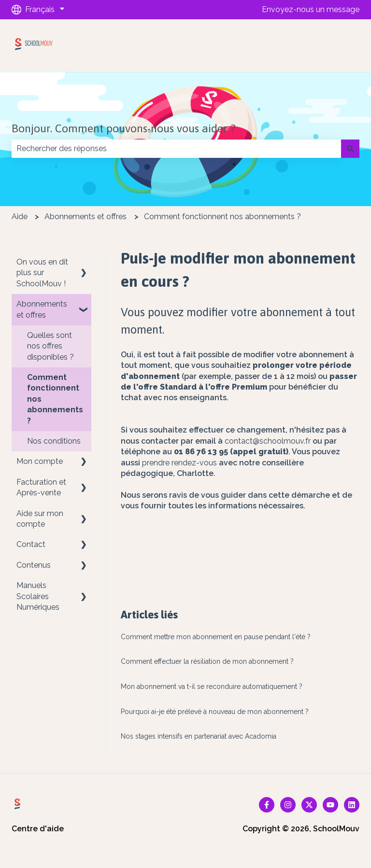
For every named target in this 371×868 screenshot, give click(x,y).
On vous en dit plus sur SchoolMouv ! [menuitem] (42, 273)
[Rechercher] (350, 149)
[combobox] (176, 149)
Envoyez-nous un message (311, 9)
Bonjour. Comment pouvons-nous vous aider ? (124, 128)
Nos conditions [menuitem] (54, 441)
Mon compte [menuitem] (40, 461)
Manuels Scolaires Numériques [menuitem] (38, 596)
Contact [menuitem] (31, 544)
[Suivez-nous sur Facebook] (267, 805)
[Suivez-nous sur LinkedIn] (352, 805)
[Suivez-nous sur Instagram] (288, 805)
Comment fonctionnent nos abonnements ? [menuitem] (55, 399)
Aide (20, 217)
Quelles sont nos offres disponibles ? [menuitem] (50, 346)
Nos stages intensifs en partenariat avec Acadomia (199, 736)
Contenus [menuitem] (34, 565)
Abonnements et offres (86, 217)
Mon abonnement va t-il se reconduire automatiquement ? (212, 686)
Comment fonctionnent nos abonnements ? (222, 217)
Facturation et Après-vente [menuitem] (41, 487)
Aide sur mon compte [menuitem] (40, 519)
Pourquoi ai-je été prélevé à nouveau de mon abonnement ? (215, 712)
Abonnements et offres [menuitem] (42, 309)
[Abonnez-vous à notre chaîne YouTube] (330, 805)
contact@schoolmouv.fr (268, 441)
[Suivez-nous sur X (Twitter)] (309, 805)
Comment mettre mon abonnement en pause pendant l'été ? (216, 637)
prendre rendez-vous (179, 463)
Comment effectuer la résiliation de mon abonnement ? (207, 661)
